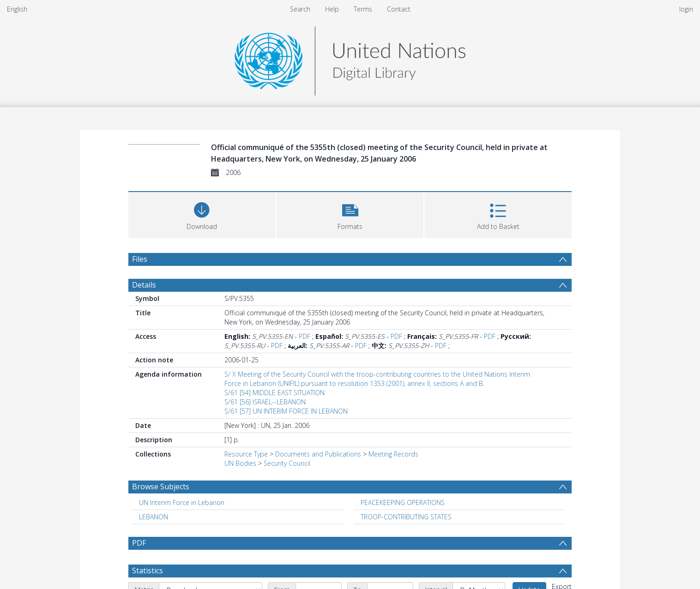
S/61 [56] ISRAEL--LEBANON (265, 402)
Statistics (148, 571)
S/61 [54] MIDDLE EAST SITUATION (275, 393)
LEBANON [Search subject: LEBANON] (154, 517)
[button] (350, 214)
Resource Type (246, 454)
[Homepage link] (350, 58)
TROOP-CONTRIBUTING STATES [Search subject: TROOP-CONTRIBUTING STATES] (406, 517)
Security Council (287, 463)
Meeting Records (393, 454)
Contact (399, 9)
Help (332, 9)
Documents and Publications (318, 454)
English (17, 9)
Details (144, 285)
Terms (363, 9)
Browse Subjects (161, 487)
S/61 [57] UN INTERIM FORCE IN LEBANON (286, 411)
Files (140, 259)
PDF (305, 336)
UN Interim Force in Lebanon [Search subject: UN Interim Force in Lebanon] (182, 502)
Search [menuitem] (300, 9)
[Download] (202, 214)
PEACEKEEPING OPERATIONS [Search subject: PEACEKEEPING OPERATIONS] (403, 502)
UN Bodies (240, 463)
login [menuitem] (686, 9)
